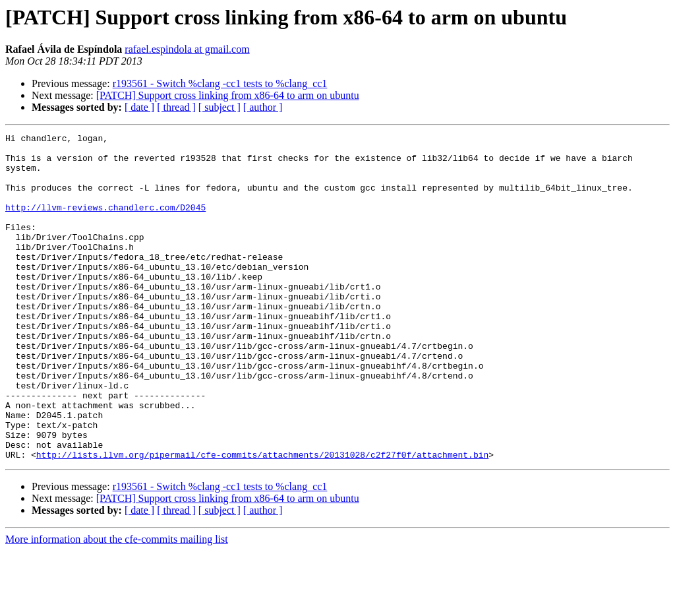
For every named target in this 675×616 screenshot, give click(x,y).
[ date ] (139, 107)
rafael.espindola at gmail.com (187, 49)
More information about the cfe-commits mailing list (117, 604)
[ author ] (263, 107)
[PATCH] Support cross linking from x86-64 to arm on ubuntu (228, 95)
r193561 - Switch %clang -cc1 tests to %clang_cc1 (220, 83)
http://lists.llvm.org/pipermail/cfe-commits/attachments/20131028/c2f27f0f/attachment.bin (262, 520)
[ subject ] (220, 107)
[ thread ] (176, 107)
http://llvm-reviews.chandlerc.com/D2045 (105, 223)
